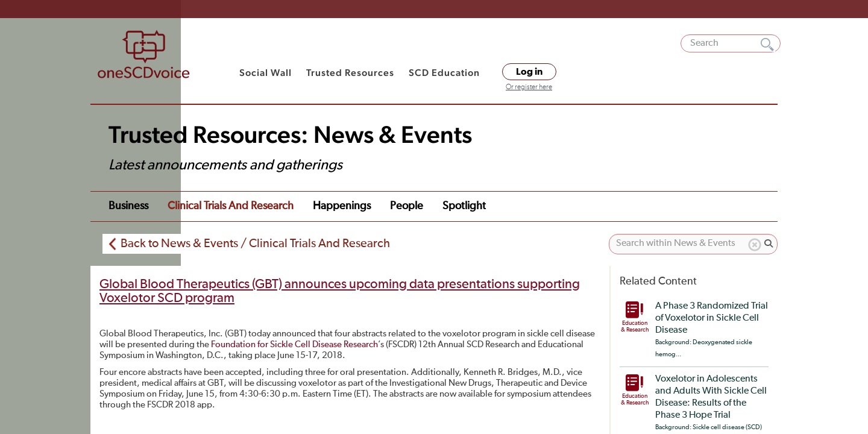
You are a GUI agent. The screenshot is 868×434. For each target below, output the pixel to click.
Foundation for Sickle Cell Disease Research (294, 344)
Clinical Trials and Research (231, 206)
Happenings (342, 206)
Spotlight (464, 206)
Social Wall (266, 73)
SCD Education (444, 73)
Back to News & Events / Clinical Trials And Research (255, 244)
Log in (529, 72)
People (407, 206)
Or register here (529, 87)
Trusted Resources (350, 73)
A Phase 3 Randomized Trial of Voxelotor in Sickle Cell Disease (712, 318)
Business (128, 206)
